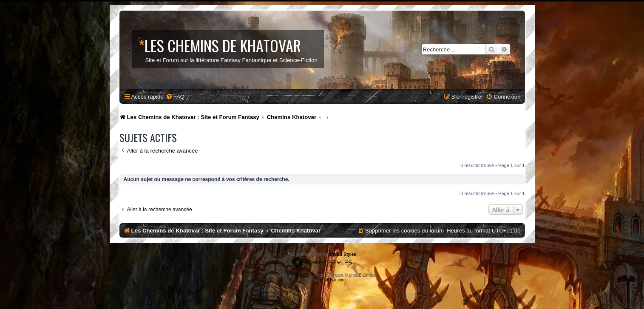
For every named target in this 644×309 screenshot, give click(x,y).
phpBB (303, 275)
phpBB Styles (342, 254)
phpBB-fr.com (333, 280)
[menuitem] (175, 97)
